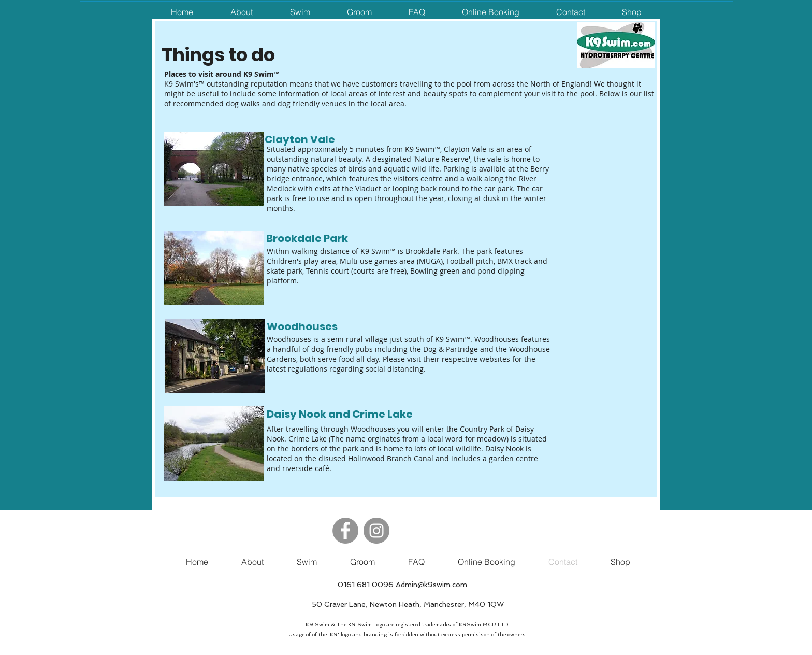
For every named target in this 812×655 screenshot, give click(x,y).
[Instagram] (376, 531)
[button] (241, 12)
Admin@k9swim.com (431, 585)
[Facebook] (345, 531)
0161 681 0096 (366, 585)
